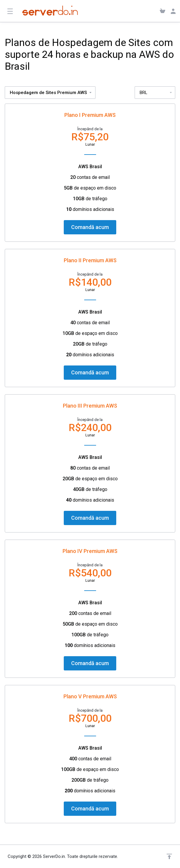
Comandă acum (90, 227)
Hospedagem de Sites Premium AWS (51, 93)
